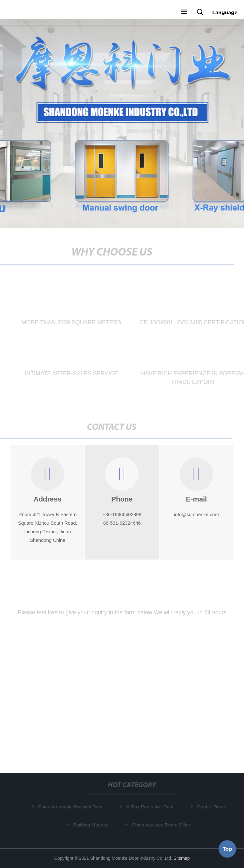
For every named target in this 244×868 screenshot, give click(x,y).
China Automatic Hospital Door (71, 807)
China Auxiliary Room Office (162, 825)
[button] (184, 12)
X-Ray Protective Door (151, 807)
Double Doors (213, 807)
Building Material (92, 825)
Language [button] (225, 12)
